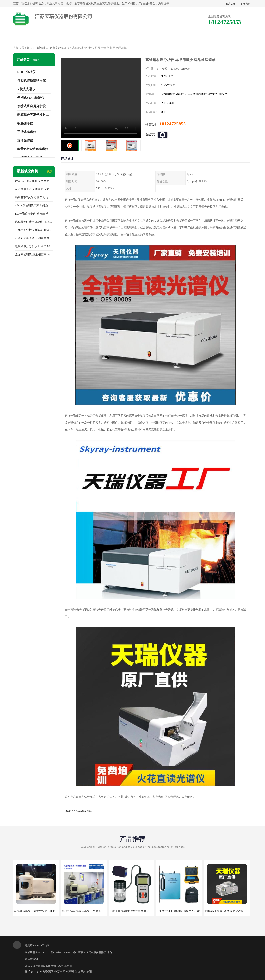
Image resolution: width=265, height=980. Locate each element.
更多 (50, 171)
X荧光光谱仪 (26, 89)
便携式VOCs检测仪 (31, 98)
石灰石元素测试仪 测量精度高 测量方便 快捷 (34, 238)
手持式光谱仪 (27, 132)
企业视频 (98, 38)
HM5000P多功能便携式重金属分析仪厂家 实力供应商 (142, 911)
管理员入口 (73, 972)
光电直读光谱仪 (59, 48)
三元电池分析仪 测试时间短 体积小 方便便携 (34, 230)
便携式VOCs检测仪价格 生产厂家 (179, 911)
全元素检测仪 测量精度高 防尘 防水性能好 (34, 254)
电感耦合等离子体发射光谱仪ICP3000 (37, 911)
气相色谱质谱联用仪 (31, 81)
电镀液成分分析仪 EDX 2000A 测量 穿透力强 (34, 246)
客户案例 (201, 38)
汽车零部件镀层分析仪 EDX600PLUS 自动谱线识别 (34, 222)
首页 (30, 48)
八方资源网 (47, 972)
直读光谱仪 (25, 140)
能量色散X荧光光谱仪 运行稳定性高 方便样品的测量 (34, 197)
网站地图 (86, 972)
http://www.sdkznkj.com (79, 811)
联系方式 (235, 38)
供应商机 (64, 38)
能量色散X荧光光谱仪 (33, 149)
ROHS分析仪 (26, 72)
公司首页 (30, 38)
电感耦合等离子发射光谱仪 (36, 115)
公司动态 (167, 38)
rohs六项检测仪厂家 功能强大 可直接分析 (34, 205)
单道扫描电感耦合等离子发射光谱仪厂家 (87, 911)
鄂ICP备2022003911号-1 (64, 952)
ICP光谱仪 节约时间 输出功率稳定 (34, 214)
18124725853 (173, 124)
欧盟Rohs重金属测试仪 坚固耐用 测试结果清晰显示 (34, 181)
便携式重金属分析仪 (31, 106)
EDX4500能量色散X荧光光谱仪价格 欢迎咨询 (233, 911)
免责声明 (60, 972)
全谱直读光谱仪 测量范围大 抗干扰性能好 (34, 189)
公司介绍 (132, 38)
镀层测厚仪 (25, 123)
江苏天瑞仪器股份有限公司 (93, 952)
